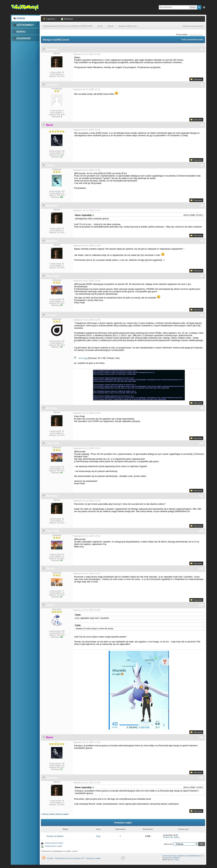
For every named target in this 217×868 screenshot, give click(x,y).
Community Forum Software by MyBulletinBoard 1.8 (183, 856)
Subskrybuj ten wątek (53, 846)
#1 (202, 49)
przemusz (52, 85)
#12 (201, 531)
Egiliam (177, 837)
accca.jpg (83, 358)
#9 (202, 408)
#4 (202, 165)
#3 (202, 125)
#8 (202, 315)
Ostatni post (168, 837)
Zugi (98, 836)
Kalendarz (22, 38)
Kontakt (50, 858)
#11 (201, 496)
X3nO (177, 860)
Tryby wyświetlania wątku (192, 39)
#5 (202, 206)
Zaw (204, 7)
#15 (201, 737)
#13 (201, 569)
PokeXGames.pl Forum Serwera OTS (70, 858)
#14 (201, 605)
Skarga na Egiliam (55, 836)
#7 (202, 276)
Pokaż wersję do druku (54, 843)
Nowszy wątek (62, 814)
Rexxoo (50, 569)
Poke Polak (53, 276)
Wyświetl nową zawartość (193, 26)
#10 (201, 443)
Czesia (50, 165)
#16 (201, 778)
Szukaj (20, 32)
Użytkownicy (24, 25)
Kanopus (51, 315)
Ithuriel (50, 605)
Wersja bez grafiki (93, 858)
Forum (19, 18)
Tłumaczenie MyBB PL (171, 858)
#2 (202, 85)
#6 (202, 241)
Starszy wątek (48, 814)
